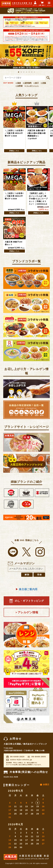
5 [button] (29, 72)
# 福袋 (18, 83)
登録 (40, 575)
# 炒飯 (43, 83)
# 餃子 (36, 83)
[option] (26, 56)
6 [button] (32, 72)
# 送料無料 (27, 83)
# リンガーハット (32, 86)
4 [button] (26, 72)
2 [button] (21, 72)
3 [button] (24, 72)
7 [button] (34, 72)
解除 (27, 575)
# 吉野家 (19, 86)
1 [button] (19, 72)
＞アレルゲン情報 (27, 612)
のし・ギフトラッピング (26, 601)
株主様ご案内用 (26, 589)
